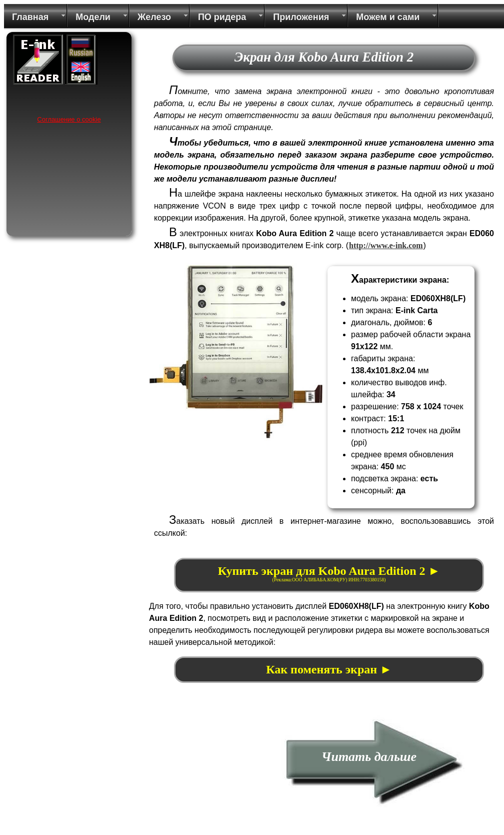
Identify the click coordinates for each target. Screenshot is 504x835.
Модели (93, 17)
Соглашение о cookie (69, 119)
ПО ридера (222, 17)
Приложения (301, 17)
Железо (154, 17)
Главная (30, 17)
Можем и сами (388, 17)
